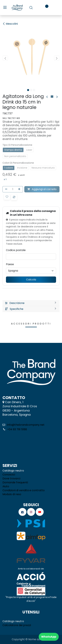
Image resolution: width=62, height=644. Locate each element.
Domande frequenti (15, 482)
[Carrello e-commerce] (37, 8)
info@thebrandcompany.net (26, 425)
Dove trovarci (11, 478)
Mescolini (10, 24)
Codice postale (16, 250)
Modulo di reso (12, 494)
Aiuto (6, 486)
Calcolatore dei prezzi (17, 625)
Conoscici (9, 475)
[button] (5, 58)
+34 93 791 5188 (17, 429)
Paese (10, 264)
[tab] (31, 303)
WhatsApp (49, 637)
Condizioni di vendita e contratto (24, 490)
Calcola (31, 280)
